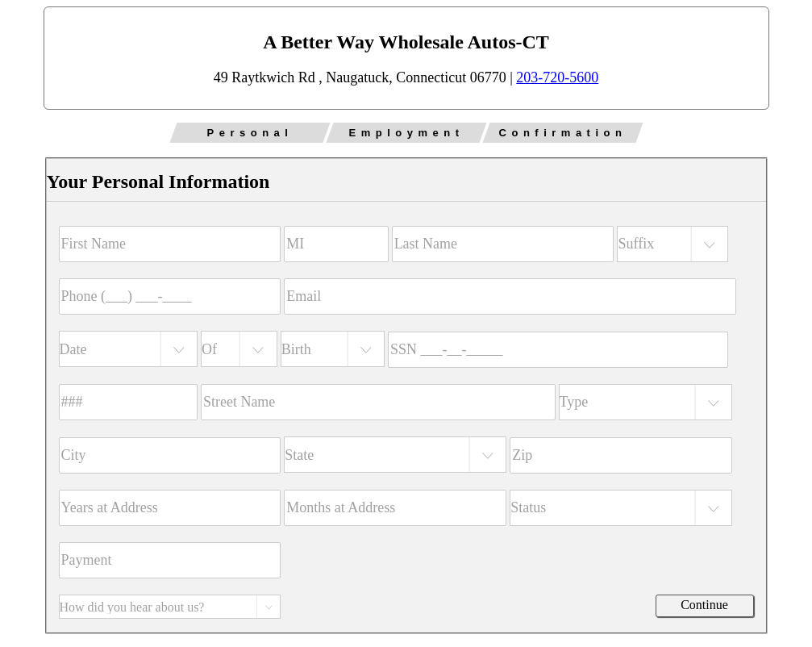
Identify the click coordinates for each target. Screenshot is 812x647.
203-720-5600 (557, 77)
